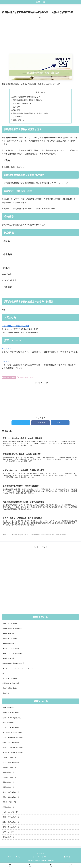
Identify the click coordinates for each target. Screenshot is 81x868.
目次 (37, 92)
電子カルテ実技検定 (10, 680)
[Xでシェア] (21, 424)
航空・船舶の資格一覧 (11, 794)
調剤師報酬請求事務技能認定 (13, 665)
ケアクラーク (8, 675)
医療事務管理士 (8, 635)
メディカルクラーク (10, 625)
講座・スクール (19, 121)
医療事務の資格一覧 (9, 379)
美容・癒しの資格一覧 (11, 829)
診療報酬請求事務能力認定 (13, 630)
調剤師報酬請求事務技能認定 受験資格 (28, 100)
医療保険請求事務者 (10, 690)
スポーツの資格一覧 (10, 814)
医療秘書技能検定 (9, 645)
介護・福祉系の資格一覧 (12, 719)
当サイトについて (14, 858)
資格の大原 (6, 350)
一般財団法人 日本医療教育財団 (15, 327)
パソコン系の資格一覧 (11, 729)
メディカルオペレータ (11, 650)
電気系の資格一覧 (9, 769)
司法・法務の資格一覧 (11, 799)
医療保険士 (7, 695)
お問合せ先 (18, 117)
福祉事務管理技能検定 (11, 685)
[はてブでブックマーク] (60, 424)
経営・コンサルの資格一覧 (13, 749)
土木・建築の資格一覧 (11, 764)
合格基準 (17, 107)
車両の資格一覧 (8, 789)
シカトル (5, 363)
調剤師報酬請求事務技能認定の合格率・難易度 (31, 114)
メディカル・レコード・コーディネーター (19, 670)
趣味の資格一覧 (8, 839)
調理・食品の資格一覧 (11, 824)
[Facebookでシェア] (41, 424)
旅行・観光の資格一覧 (11, 819)
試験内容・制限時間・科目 (23, 104)
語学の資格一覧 (8, 724)
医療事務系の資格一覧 (11, 714)
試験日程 (17, 111)
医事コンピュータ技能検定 (13, 655)
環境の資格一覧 (8, 784)
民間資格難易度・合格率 (26, 379)
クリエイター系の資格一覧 (13, 739)
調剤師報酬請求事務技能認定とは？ (27, 97)
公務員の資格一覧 (9, 804)
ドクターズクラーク (10, 640)
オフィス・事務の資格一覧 (13, 754)
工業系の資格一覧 (9, 779)
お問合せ (67, 858)
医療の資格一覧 (8, 709)
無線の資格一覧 (8, 774)
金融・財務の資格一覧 (11, 744)
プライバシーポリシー (40, 858)
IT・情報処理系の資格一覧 (13, 734)
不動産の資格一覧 (9, 759)
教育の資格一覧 (8, 809)
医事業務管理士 (8, 660)
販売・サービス (8, 834)
